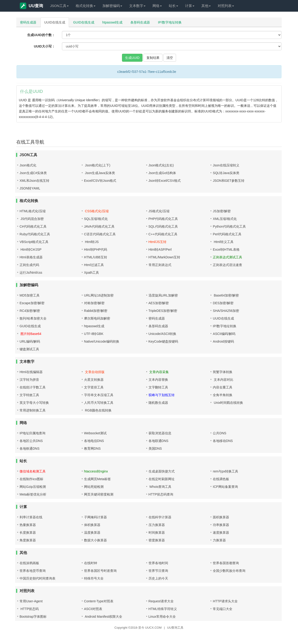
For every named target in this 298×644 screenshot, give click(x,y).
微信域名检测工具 (33, 471)
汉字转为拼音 (29, 380)
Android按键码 (223, 341)
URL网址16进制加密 (99, 295)
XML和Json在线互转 (34, 181)
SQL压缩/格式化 (96, 219)
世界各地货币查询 (33, 571)
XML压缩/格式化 (225, 219)
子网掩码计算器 (95, 517)
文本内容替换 (158, 380)
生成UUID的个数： (41, 35)
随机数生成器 (158, 403)
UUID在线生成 (55, 22)
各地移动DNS (223, 441)
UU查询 (31, 6)
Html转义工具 (223, 242)
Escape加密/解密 (32, 303)
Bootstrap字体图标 (33, 617)
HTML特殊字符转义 (163, 609)
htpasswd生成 (112, 22)
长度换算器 (28, 533)
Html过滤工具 (94, 265)
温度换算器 (92, 533)
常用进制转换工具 (33, 410)
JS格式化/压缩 (159, 211)
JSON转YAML (30, 188)
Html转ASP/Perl (160, 250)
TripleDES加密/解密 (163, 311)
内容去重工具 (223, 387)
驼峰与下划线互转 (162, 395)
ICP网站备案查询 (225, 487)
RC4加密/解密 (30, 311)
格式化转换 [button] (86, 6)
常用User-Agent (31, 601)
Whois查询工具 (160, 487)
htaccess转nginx (96, 471)
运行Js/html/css (31, 273)
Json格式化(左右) (161, 165)
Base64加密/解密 (226, 295)
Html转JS (91, 242)
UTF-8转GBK (94, 334)
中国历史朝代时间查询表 (37, 578)
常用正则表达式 (160, 265)
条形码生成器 (140, 22)
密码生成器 (28, 22)
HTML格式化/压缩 (33, 211)
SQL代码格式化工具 (163, 226)
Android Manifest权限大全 (103, 617)
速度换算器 (221, 533)
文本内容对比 (223, 380)
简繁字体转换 (223, 372)
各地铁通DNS (30, 448)
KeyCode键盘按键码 (163, 341)
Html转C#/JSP (30, 250)
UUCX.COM (153, 628)
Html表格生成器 (31, 257)
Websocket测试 (95, 433)
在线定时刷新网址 (162, 479)
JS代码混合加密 (32, 219)
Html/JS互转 (157, 242)
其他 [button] (206, 6)
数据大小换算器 (95, 540)
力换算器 (219, 540)
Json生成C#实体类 (33, 173)
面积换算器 (221, 517)
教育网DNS (92, 448)
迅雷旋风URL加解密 (163, 295)
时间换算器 (157, 533)
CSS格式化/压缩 (97, 211)
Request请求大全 (161, 601)
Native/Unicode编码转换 (102, 341)
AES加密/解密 (159, 303)
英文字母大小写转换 (34, 403)
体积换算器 (92, 525)
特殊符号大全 (94, 578)
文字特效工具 (29, 395)
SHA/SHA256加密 (226, 311)
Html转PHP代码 (96, 250)
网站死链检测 (94, 487)
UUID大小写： (44, 46)
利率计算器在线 (31, 517)
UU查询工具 (175, 628)
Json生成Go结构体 (162, 173)
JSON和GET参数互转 (229, 181)
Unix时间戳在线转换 (228, 403)
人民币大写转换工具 (99, 403)
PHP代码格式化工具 (163, 219)
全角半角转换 (223, 395)
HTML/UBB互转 (96, 257)
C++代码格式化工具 (163, 234)
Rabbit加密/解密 (96, 311)
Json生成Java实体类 (100, 173)
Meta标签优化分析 (33, 494)
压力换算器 (157, 525)
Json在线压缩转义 (226, 165)
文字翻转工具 (158, 387)
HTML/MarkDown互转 (164, 257)
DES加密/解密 (223, 303)
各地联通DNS (159, 441)
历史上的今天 (158, 578)
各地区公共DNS (31, 441)
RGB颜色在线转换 (98, 410)
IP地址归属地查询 (32, 433)
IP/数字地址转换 (170, 22)
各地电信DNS (94, 441)
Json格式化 (28, 165)
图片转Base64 (30, 334)
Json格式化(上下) (97, 165)
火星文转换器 (94, 380)
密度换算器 (157, 540)
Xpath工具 (92, 273)
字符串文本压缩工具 (99, 395)
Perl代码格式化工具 (227, 234)
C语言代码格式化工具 (100, 234)
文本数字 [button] (137, 6)
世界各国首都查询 (226, 563)
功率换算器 (221, 525)
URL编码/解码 (30, 341)
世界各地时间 (158, 563)
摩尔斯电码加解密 (97, 318)
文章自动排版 (94, 372)
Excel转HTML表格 (226, 250)
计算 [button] (190, 6)
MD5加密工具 (30, 295)
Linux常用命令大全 (162, 617)
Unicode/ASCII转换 (163, 334)
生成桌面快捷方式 (162, 471)
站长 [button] (173, 6)
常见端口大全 (223, 609)
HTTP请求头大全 (225, 601)
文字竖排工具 (94, 387)
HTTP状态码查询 (161, 494)
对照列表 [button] (226, 6)
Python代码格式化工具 (229, 226)
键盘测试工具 (29, 349)
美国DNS (155, 448)
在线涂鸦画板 (29, 563)
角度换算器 (28, 540)
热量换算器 (28, 525)
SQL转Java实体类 (226, 173)
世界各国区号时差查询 (100, 571)
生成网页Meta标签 (97, 479)
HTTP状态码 (29, 609)
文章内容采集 (159, 372)
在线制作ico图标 (31, 479)
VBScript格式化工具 (34, 242)
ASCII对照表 (93, 609)
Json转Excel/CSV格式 (165, 181)
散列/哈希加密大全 (33, 318)
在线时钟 (91, 563)
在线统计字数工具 (33, 387)
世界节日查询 (158, 571)
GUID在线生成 (84, 22)
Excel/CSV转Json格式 (100, 181)
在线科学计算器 (160, 517)
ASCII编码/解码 (224, 334)
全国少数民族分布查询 (229, 571)
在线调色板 (221, 479)
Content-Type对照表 (99, 601)
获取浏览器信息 (160, 433)
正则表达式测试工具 (227, 257)
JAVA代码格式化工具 (99, 226)
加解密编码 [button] (112, 6)
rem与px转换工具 (225, 471)
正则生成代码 (29, 265)
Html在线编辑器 (31, 372)
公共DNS (220, 433)
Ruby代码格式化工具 (35, 234)
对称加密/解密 (94, 303)
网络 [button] (157, 6)
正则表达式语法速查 (227, 265)
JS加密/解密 (222, 211)
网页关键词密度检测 (99, 494)
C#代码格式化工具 (33, 226)
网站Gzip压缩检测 (33, 487)
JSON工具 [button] (59, 6)
